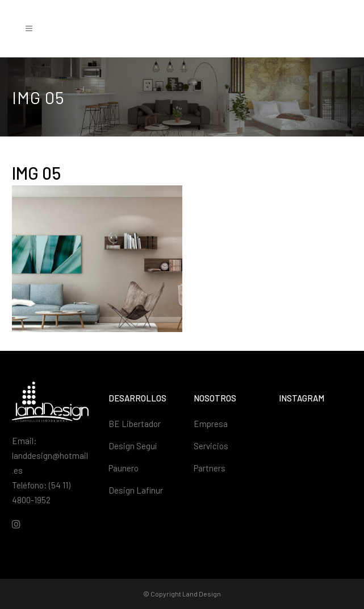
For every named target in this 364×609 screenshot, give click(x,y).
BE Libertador (135, 424)
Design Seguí (133, 446)
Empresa (211, 424)
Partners (210, 468)
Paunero (124, 468)
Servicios (211, 446)
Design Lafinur (136, 490)
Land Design (202, 594)
